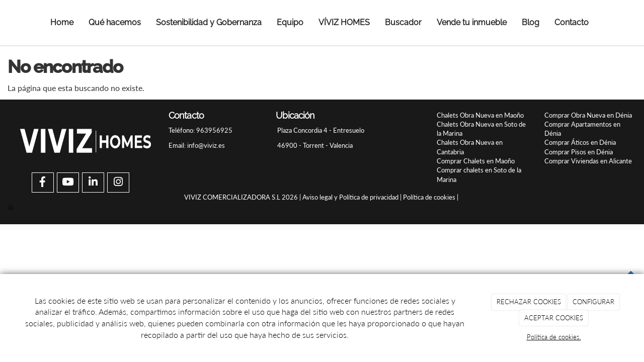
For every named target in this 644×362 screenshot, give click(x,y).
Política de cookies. (554, 337)
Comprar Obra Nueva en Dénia (588, 115)
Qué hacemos (115, 22)
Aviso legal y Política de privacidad (350, 197)
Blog (531, 22)
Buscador (403, 22)
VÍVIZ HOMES (344, 22)
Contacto (572, 22)
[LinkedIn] (93, 183)
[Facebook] (43, 183)
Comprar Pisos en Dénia (579, 152)
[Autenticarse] (11, 207)
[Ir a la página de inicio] (21, 23)
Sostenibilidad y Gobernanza (209, 22)
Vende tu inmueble (472, 22)
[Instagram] (118, 183)
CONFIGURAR (593, 302)
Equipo (290, 22)
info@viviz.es (206, 145)
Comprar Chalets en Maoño (476, 161)
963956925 (214, 130)
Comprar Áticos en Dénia (580, 142)
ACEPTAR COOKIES (554, 318)
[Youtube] (68, 183)
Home (62, 22)
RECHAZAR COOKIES (529, 302)
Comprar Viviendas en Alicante (588, 161)
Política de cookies (429, 197)
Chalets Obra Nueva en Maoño (480, 115)
